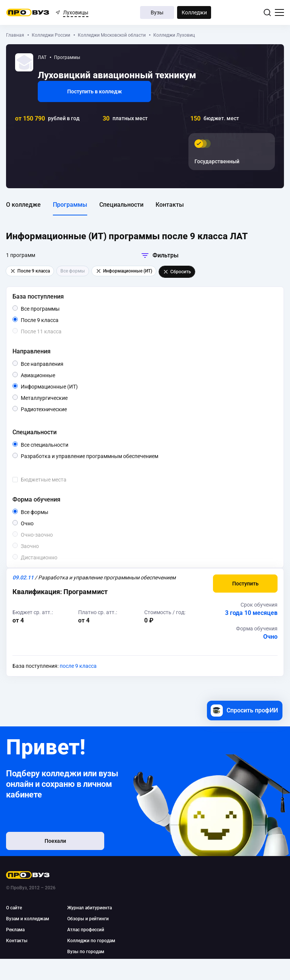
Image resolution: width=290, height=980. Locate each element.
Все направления (58, 364)
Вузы (157, 12)
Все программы (55, 309)
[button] (245, 584)
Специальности (121, 205)
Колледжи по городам (91, 941)
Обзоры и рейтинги (88, 919)
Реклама (15, 930)
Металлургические (67, 397)
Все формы (43, 512)
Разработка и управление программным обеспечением (107, 456)
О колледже (23, 205)
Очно (33, 523)
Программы (70, 205)
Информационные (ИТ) (72, 387)
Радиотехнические (67, 409)
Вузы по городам (86, 952)
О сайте (14, 908)
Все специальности (63, 445)
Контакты (170, 205)
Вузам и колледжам (28, 919)
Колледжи (194, 12)
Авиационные (55, 375)
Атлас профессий (86, 930)
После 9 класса (48, 320)
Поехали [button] (55, 841)
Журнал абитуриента (89, 908)
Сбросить (177, 272)
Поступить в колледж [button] (95, 91)
